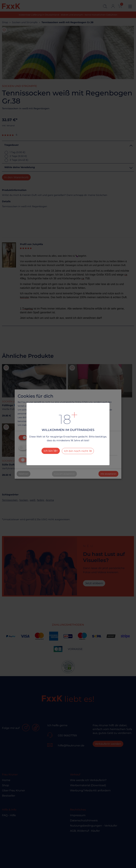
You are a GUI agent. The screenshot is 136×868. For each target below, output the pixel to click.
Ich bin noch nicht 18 (78, 451)
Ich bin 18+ (51, 451)
